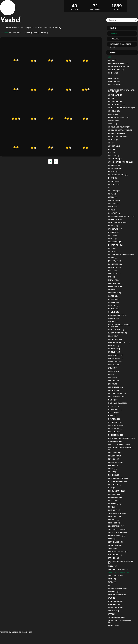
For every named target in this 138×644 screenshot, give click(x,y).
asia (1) (111, 153)
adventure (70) (115, 101)
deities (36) (113, 239)
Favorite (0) (114, 78)
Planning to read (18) (118, 63)
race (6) (112, 488)
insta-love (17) (115, 362)
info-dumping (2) (116, 358)
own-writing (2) (115, 441)
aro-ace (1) (113, 140)
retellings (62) (115, 501)
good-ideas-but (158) (118, 315)
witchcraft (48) (115, 608)
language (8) (114, 378)
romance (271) (115, 504)
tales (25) (113, 566)
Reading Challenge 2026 (121, 45)
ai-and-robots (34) (117, 105)
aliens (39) (113, 114)
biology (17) (114, 172)
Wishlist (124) (114, 82)
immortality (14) (116, 355)
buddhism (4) (114, 181)
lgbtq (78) (113, 384)
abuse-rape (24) (115, 95)
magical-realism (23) (118, 403)
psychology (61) (116, 485)
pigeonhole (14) (115, 462)
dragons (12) (114, 251)
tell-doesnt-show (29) (118, 573)
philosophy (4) (115, 456)
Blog (113, 28)
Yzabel (10, 20)
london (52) (114, 390)
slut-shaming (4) (116, 542)
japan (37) (113, 368)
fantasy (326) (114, 280)
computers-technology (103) (122, 216)
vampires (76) (114, 592)
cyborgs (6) (114, 232)
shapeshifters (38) (117, 529)
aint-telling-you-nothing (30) (122, 108)
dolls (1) (112, 248)
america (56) (114, 121)
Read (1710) (113, 60)
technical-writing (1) (118, 569)
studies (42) (114, 558)
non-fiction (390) (116, 435)
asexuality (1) (115, 149)
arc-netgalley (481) (117, 137)
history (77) (114, 346)
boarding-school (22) (118, 175)
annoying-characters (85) (120, 130)
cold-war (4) (114, 213)
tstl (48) (112, 579)
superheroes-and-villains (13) (121, 562)
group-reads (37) (116, 330)
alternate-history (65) (119, 117)
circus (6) (113, 197)
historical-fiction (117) (119, 343)
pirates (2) (113, 466)
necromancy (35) (116, 425)
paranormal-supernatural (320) (121, 449)
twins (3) (112, 582)
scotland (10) (115, 517)
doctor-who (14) (116, 245)
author (27, 33)
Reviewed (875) (115, 85)
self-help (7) (114, 523)
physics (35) (114, 459)
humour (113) (114, 352)
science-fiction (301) (118, 513)
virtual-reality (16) (117, 595)
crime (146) (113, 226)
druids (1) (113, 258)
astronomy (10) (115, 159)
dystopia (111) (115, 261)
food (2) (112, 290)
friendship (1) (115, 293)
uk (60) (111, 585)
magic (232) (113, 400)
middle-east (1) (115, 410)
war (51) (112, 598)
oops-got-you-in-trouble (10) (122, 438)
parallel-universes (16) (119, 445)
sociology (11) (115, 545)
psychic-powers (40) (118, 481)
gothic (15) (113, 322)
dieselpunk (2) (115, 242)
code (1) (112, 210)
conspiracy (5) (115, 220)
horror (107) (114, 349)
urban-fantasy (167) (117, 589)
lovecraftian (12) (116, 397)
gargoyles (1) (115, 299)
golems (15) (114, 312)
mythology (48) (115, 422)
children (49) (114, 191)
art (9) (111, 143)
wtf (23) (112, 614)
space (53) (113, 548)
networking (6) (115, 429)
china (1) (112, 194)
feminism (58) (114, 283)
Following (74, 6)
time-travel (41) (115, 576)
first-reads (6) (115, 287)
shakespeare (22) (116, 526)
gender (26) (113, 302)
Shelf (114, 33)
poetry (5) (113, 472)
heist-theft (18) (115, 339)
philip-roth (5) (115, 453)
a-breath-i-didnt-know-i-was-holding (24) (122, 91)
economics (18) (115, 264)
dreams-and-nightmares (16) (121, 255)
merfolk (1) (114, 406)
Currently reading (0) (118, 67)
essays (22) (113, 271)
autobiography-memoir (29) (121, 162)
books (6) (113, 178)
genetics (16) (114, 306)
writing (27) (114, 611)
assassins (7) (114, 156)
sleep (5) (112, 539)
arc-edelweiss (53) (117, 133)
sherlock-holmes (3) (118, 533)
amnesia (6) (113, 124)
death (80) (113, 235)
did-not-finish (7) (116, 70)
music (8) (112, 416)
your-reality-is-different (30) (120, 621)
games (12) (113, 296)
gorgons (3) (114, 318)
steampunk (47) (115, 555)
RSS (30, 632)
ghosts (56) (113, 309)
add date (5, 33)
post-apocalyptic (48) (118, 478)
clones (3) (113, 207)
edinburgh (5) (114, 267)
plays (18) (113, 469)
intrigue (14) (114, 365)
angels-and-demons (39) (119, 127)
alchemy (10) (114, 111)
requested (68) (115, 497)
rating (44, 33)
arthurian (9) (114, 146)
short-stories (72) (117, 536)
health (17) (113, 336)
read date (16, 33)
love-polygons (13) (117, 394)
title (36, 33)
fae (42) (112, 277)
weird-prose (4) (115, 601)
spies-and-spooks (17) (118, 552)
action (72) (113, 98)
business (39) (114, 184)
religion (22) (114, 494)
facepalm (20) (114, 274)
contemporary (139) (117, 223)
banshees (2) (114, 165)
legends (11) (114, 381)
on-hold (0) (113, 73)
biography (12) (115, 168)
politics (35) (114, 475)
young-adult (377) (116, 617)
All (110, 57)
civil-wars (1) (114, 200)
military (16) (114, 413)
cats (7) (112, 188)
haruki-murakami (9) (118, 333)
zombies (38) (114, 625)
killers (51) (114, 371)
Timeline (115, 39)
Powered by (14, 635)
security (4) (114, 520)
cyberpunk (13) (115, 229)
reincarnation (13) (117, 491)
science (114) (114, 510)
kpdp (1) (112, 374)
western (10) (114, 604)
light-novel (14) (115, 387)
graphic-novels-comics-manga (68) (119, 326)
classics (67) (114, 204)
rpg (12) (112, 507)
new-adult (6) (114, 432)
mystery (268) (114, 419)
